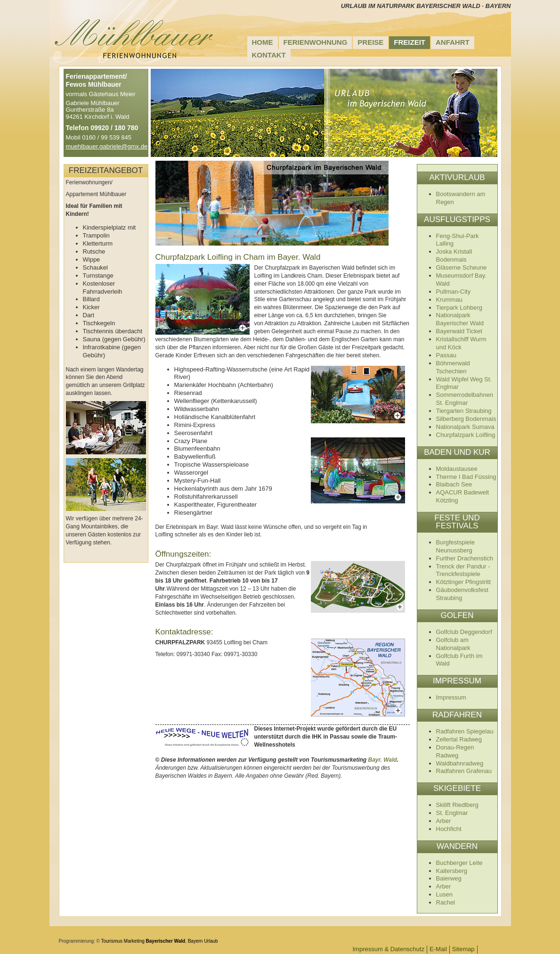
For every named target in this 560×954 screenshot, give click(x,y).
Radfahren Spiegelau (465, 731)
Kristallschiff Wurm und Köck (461, 343)
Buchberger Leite (459, 863)
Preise (370, 42)
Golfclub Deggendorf (464, 632)
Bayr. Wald (383, 760)
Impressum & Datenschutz (389, 949)
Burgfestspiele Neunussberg (455, 546)
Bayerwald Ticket (459, 331)
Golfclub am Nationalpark (453, 644)
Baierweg (449, 878)
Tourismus (112, 941)
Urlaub (211, 941)
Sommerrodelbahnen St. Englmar (465, 399)
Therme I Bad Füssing (466, 477)
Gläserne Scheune (462, 267)
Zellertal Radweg (459, 739)
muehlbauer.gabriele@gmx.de (107, 146)
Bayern (195, 941)
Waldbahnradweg (460, 763)
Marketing (134, 941)
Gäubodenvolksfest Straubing (462, 594)
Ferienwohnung (316, 42)
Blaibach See (454, 484)
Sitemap (463, 949)
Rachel (446, 902)
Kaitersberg (452, 871)
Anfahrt (453, 42)
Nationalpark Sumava (465, 427)
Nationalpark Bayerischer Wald (460, 319)
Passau (446, 355)
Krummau (449, 300)
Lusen (444, 894)
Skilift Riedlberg (457, 805)
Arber (444, 821)
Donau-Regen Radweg (455, 751)
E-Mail (438, 949)
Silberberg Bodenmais (466, 419)
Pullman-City (454, 292)
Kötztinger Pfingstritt (463, 582)
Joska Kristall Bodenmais (454, 255)
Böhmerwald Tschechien (453, 367)
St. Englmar (452, 813)
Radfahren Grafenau (464, 771)
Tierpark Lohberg (459, 308)
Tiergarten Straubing (464, 411)
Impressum (451, 697)
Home (263, 42)
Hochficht (449, 829)
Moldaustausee (457, 469)
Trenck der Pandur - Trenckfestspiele (463, 570)
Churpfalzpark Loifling (466, 435)
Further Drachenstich (465, 558)
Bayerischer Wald (166, 941)
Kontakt (269, 55)
